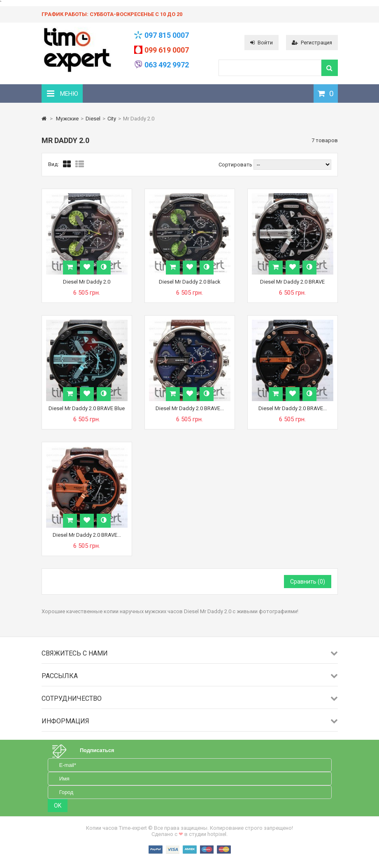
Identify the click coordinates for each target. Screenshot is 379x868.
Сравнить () (308, 582)
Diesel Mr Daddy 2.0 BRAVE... (190, 408)
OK (58, 806)
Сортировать (235, 165)
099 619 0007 (167, 50)
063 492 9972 (167, 65)
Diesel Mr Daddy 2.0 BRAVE (292, 282)
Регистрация (312, 43)
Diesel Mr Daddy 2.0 (87, 282)
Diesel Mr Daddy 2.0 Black (190, 282)
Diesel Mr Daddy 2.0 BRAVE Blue (87, 408)
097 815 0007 (167, 35)
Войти (262, 43)
